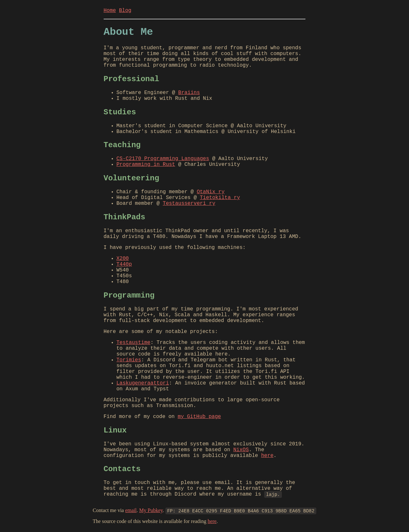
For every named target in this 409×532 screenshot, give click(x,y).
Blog (125, 11)
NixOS (241, 450)
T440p (124, 264)
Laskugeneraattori (143, 383)
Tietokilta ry (220, 198)
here (267, 456)
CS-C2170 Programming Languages (163, 159)
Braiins (189, 93)
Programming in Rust (146, 165)
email (131, 510)
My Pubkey (151, 510)
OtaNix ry (210, 192)
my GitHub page (199, 417)
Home (110, 11)
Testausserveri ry (189, 204)
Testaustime (134, 343)
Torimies (129, 360)
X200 (123, 259)
